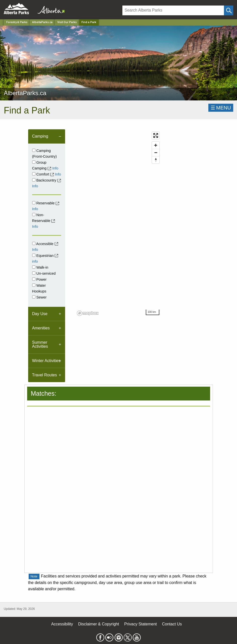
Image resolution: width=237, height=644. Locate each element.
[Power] (34, 279)
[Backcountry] (34, 180)
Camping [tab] (40, 136)
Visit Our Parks (67, 22)
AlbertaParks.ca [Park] (42, 22)
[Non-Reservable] (34, 215)
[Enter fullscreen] (156, 135)
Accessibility (62, 624)
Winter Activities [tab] (46, 361)
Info (55, 168)
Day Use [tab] (40, 314)
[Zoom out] (156, 153)
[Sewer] (34, 297)
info (35, 261)
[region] (119, 223)
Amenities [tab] (41, 328)
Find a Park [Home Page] (89, 22)
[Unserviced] (34, 273)
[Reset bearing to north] (156, 160)
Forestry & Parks (17, 22)
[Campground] (34, 150)
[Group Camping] (34, 162)
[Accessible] (34, 243)
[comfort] (34, 174)
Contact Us (172, 624)
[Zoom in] (156, 145)
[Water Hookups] (34, 285)
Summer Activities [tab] (40, 344)
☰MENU (221, 108)
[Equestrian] (34, 255)
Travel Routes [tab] (45, 375)
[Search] (173, 10)
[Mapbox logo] (88, 313)
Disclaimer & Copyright (99, 624)
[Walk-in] (34, 267)
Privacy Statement (140, 624)
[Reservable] (34, 203)
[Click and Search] (229, 10)
